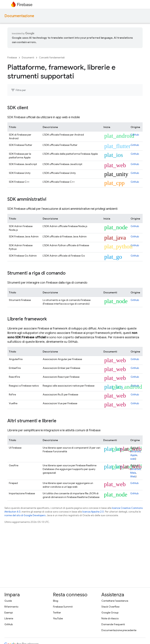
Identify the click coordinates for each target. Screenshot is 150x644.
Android (136, 451)
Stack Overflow (110, 607)
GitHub (135, 135)
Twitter (57, 613)
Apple (134, 455)
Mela (133, 473)
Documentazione (19, 16)
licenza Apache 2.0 (93, 512)
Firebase (12, 58)
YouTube (58, 618)
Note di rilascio (110, 618)
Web (133, 476)
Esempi (9, 613)
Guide (8, 601)
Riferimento (11, 607)
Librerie (9, 618)
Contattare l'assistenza (115, 601)
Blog (56, 601)
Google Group (110, 613)
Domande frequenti (113, 624)
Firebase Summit (63, 607)
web (133, 459)
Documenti (28, 58)
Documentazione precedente (119, 630)
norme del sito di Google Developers (25, 515)
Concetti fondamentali (52, 58)
